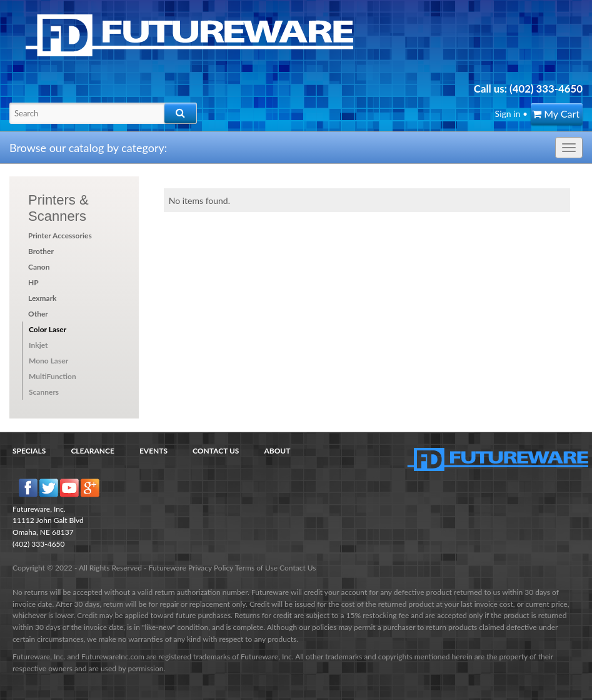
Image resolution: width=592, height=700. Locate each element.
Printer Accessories (60, 236)
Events (153, 451)
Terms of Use (256, 568)
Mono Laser (48, 361)
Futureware (168, 568)
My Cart (556, 114)
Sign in (508, 114)
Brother (41, 251)
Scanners (44, 392)
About (277, 451)
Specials (29, 451)
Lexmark (43, 298)
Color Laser (48, 329)
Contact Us (216, 451)
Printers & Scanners (58, 208)
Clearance (93, 451)
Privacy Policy (211, 568)
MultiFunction (53, 376)
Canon (39, 267)
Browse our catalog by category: (88, 148)
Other (38, 314)
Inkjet (38, 345)
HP (33, 282)
